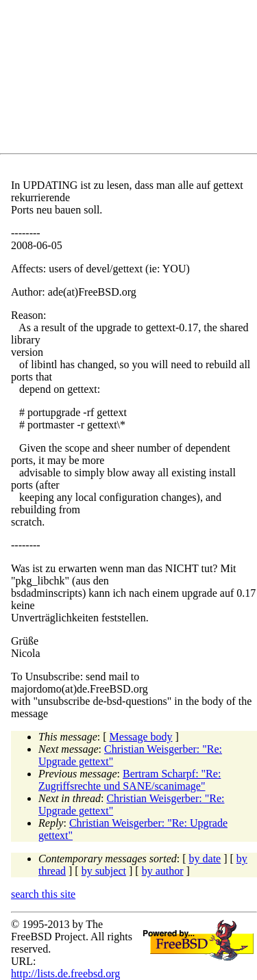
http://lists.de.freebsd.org (65, 973)
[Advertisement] (134, 79)
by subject (104, 871)
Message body (141, 737)
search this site (43, 894)
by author (163, 871)
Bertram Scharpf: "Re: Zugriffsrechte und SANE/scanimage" (130, 780)
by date (205, 859)
